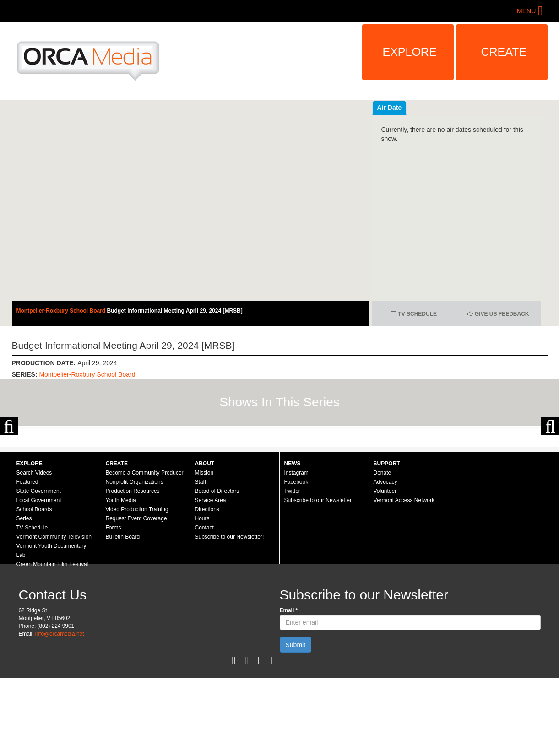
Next (550, 465)
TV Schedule (414, 314)
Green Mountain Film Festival (52, 643)
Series (24, 597)
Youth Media (121, 578)
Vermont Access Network (404, 578)
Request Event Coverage (136, 597)
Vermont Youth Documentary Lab (52, 629)
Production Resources (133, 569)
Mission (204, 551)
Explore (410, 52)
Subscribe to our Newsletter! (230, 615)
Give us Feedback (498, 314)
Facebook (296, 560)
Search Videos (34, 551)
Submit (296, 723)
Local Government (39, 578)
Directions (207, 588)
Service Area (211, 578)
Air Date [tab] (445, 108)
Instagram (296, 551)
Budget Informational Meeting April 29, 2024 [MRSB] (175, 311)
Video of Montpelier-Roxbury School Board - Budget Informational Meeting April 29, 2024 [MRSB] (190, 201)
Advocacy (385, 560)
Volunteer (385, 569)
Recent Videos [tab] (399, 108)
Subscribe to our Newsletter (318, 578)
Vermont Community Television (54, 615)
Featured (27, 560)
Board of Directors (217, 569)
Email (289, 689)
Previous (9, 465)
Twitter (292, 569)
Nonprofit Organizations (135, 560)
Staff (201, 560)
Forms (114, 606)
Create (504, 52)
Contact (204, 606)
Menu (526, 11)
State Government (39, 569)
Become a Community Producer (145, 551)
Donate (383, 551)
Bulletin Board (123, 615)
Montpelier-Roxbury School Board (62, 311)
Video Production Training (137, 588)
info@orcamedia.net (60, 712)
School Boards (34, 588)
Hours (202, 597)
